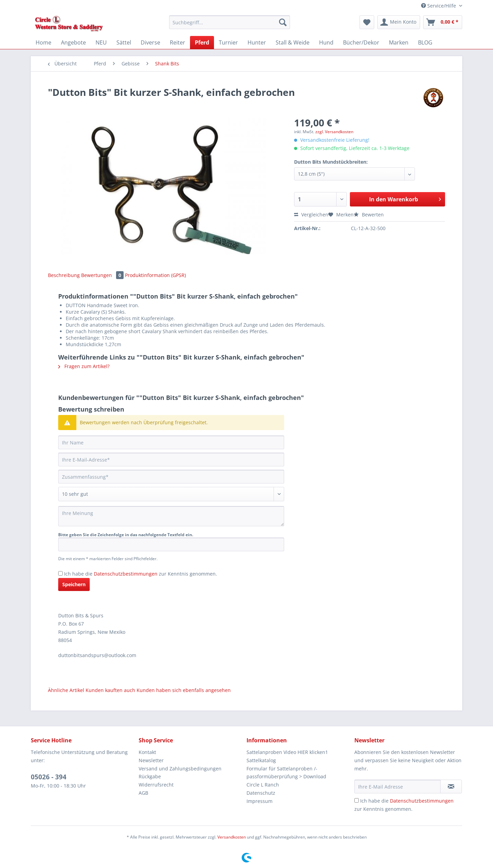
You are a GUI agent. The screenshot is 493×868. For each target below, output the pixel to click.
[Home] (43, 42)
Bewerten (369, 215)
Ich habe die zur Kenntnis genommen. (141, 574)
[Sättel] (124, 42)
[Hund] (326, 42)
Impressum (260, 801)
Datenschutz (261, 793)
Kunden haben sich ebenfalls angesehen (184, 690)
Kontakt (147, 752)
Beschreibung (64, 275)
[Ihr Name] (171, 442)
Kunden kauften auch (110, 690)
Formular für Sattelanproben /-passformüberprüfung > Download (286, 773)
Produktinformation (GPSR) (155, 275)
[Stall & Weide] (293, 42)
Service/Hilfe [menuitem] (439, 6)
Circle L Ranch (263, 785)
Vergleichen (311, 215)
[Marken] (399, 42)
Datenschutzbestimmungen (126, 574)
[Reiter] (178, 42)
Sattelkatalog (261, 760)
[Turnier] (228, 42)
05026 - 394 (49, 777)
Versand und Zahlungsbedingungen (180, 769)
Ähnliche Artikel (66, 690)
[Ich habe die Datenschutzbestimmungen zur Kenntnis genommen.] (60, 573)
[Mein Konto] (399, 22)
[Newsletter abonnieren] (451, 787)
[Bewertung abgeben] (171, 494)
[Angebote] (73, 42)
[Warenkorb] (443, 22)
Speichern (74, 584)
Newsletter (151, 760)
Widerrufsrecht (156, 785)
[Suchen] (283, 22)
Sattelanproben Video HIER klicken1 (287, 752)
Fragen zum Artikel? (84, 366)
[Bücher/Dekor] (361, 42)
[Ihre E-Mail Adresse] (397, 787)
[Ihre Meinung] (171, 516)
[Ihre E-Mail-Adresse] (171, 460)
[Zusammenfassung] (171, 477)
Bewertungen (103, 275)
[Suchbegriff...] (230, 22)
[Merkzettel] (367, 22)
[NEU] (101, 42)
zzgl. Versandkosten (334, 132)
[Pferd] (202, 42)
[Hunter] (257, 42)
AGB (143, 793)
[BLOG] (425, 42)
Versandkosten (232, 837)
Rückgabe (150, 776)
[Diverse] (150, 42)
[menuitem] (230, 26)
